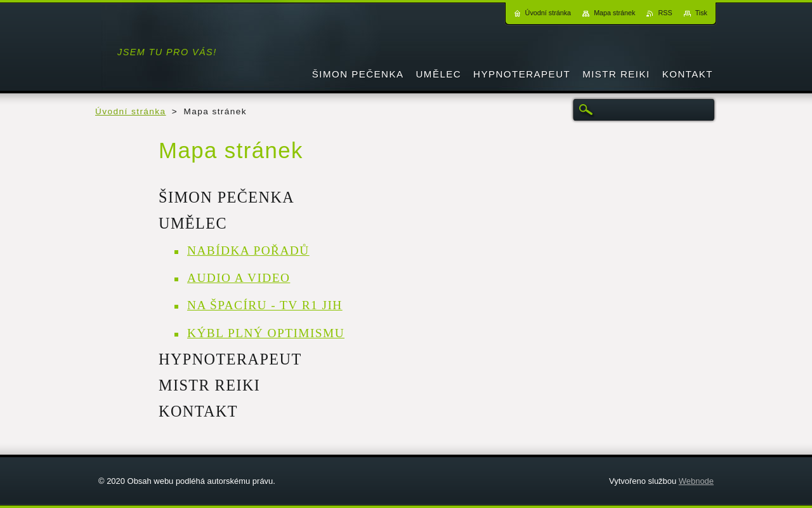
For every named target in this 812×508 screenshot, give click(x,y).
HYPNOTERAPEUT (230, 359)
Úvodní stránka (131, 111)
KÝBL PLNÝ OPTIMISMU (266, 333)
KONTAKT (198, 411)
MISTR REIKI (209, 385)
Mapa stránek (614, 13)
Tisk (701, 13)
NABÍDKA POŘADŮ (248, 251)
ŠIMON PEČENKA (226, 197)
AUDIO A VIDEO (239, 278)
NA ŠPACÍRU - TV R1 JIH (265, 305)
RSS (665, 13)
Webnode (696, 481)
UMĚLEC (193, 223)
